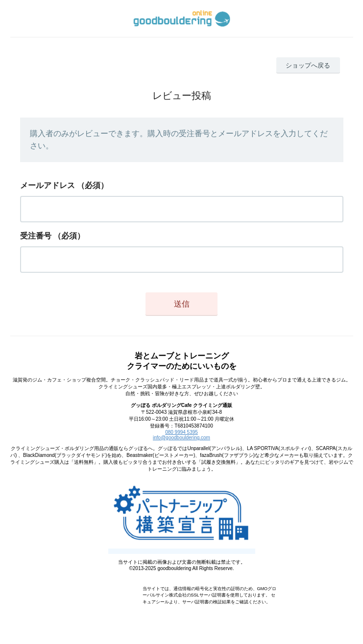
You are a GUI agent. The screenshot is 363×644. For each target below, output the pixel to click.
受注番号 (36, 236)
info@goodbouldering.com (181, 438)
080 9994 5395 (181, 432)
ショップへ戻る (308, 65)
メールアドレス (48, 185)
